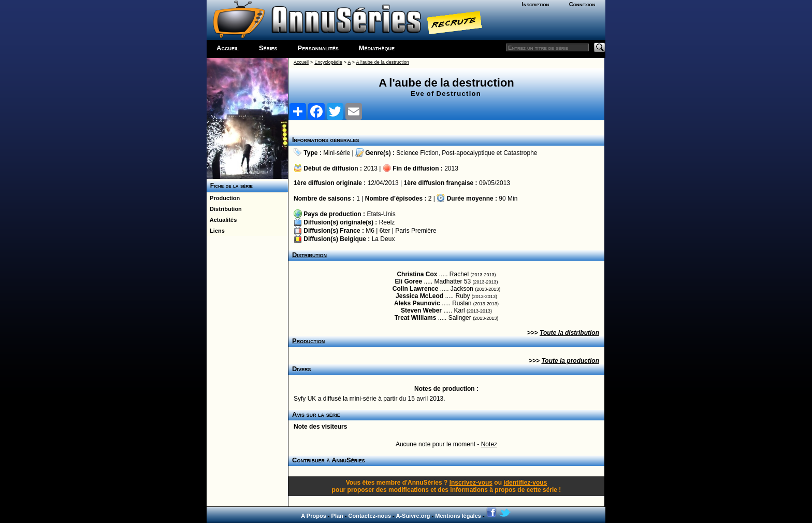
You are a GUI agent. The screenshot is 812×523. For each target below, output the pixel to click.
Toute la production (570, 361)
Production (223, 198)
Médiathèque (377, 48)
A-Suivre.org (413, 516)
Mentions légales (458, 516)
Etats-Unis (381, 214)
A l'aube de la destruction (383, 62)
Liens (216, 231)
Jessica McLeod (419, 296)
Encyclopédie (328, 62)
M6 (370, 231)
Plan (337, 516)
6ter (385, 231)
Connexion (582, 4)
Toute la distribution (569, 333)
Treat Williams (416, 318)
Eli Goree (408, 281)
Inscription (535, 4)
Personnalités (318, 48)
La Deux (383, 239)
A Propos (314, 516)
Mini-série (337, 153)
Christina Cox (417, 274)
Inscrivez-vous (471, 483)
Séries (268, 48)
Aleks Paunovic (417, 303)
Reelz (387, 222)
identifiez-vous (525, 483)
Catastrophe (520, 153)
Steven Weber (421, 310)
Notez (489, 444)
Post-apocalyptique (468, 153)
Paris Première (416, 231)
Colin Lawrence (416, 289)
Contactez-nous (370, 516)
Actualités (222, 220)
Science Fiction (417, 153)
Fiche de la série (230, 186)
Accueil (228, 48)
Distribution (224, 209)
